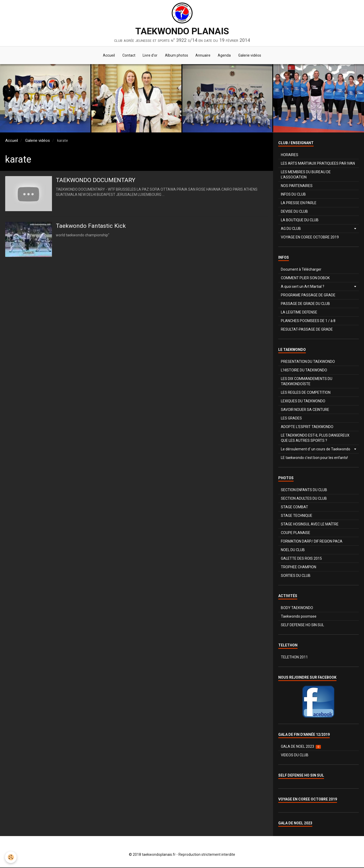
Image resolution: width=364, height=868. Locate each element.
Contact (128, 56)
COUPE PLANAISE (296, 533)
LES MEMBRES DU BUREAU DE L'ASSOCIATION (306, 175)
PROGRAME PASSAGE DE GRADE (308, 296)
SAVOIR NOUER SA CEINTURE (305, 410)
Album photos (177, 56)
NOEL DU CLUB (293, 550)
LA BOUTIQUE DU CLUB (300, 221)
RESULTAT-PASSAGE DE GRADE (307, 330)
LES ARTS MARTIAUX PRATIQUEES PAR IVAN (318, 164)
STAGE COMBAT (294, 508)
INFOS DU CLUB (293, 195)
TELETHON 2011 (294, 658)
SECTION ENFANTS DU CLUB (304, 490)
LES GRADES (291, 419)
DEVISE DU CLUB (294, 212)
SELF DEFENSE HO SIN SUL (302, 625)
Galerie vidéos (251, 56)
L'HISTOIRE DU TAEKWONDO (304, 371)
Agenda (225, 56)
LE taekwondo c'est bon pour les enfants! (314, 458)
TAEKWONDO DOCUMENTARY (98, 181)
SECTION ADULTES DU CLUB (304, 499)
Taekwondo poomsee (299, 617)
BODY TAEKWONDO (297, 608)
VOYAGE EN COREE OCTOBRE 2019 (310, 238)
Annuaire (203, 56)
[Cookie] (11, 857)
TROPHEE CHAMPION (299, 567)
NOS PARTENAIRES (297, 186)
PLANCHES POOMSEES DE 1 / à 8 (308, 321)
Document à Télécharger (301, 270)
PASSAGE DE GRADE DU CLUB (305, 304)
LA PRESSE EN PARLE (299, 203)
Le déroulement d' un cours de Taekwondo (316, 450)
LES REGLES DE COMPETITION (306, 393)
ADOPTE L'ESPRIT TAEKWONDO (307, 427)
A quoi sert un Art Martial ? (303, 287)
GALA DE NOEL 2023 (301, 747)
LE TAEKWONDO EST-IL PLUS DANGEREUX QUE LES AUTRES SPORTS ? (315, 438)
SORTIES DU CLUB (296, 576)
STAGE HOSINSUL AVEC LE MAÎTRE (310, 525)
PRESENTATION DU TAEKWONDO (308, 362)
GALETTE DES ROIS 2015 (301, 559)
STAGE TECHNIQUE (297, 516)
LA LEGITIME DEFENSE (299, 313)
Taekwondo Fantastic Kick (92, 226)
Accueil (108, 56)
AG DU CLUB (291, 229)
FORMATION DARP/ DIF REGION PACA (312, 542)
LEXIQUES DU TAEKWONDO (303, 402)
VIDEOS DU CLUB (295, 756)
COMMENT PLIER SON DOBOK (305, 278)
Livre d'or (150, 56)
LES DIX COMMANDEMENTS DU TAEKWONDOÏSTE (307, 382)
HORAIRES (290, 155)
